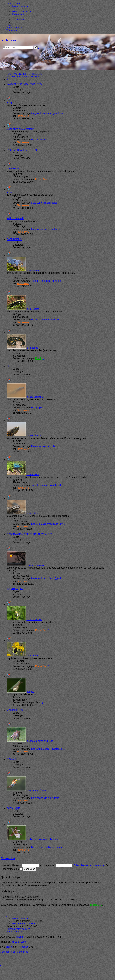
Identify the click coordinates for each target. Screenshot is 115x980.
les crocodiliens (35, 397)
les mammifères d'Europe (40, 741)
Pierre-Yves (23, 116)
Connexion (8, 858)
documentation (14, 168)
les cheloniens (34, 436)
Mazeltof (24, 947)
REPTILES (12, 366)
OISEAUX (12, 759)
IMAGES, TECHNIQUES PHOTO (24, 84)
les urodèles (33, 309)
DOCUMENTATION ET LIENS (22, 150)
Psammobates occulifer (43, 446)
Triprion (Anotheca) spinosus (46, 281)
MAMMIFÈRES (15, 710)
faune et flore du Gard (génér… (48, 578)
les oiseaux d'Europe (37, 790)
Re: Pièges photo (40, 140)
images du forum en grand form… (49, 113)
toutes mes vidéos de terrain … (48, 229)
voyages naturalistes (37, 565)
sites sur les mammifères (44, 203)
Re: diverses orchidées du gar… (48, 847)
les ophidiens (33, 513)
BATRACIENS (14, 239)
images (10, 103)
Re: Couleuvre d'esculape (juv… (48, 524)
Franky (39, 358)
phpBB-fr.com (19, 942)
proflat (9, 947)
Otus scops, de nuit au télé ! (46, 798)
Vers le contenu (9, 40)
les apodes (32, 348)
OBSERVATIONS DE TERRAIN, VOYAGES (30, 534)
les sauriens (33, 474)
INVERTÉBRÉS (15, 589)
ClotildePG (96, 905)
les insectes (33, 656)
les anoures (33, 270)
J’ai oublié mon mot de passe (88, 865)
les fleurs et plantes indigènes (42, 839)
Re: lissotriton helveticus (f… (46, 320)
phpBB (20, 937)
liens (9, 192)
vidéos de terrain (15, 218)
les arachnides (34, 620)
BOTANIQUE (14, 808)
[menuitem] (20, 6)
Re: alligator (37, 408)
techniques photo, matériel (21, 129)
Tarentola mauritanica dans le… (48, 485)
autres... (31, 692)
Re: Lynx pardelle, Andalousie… (48, 749)
